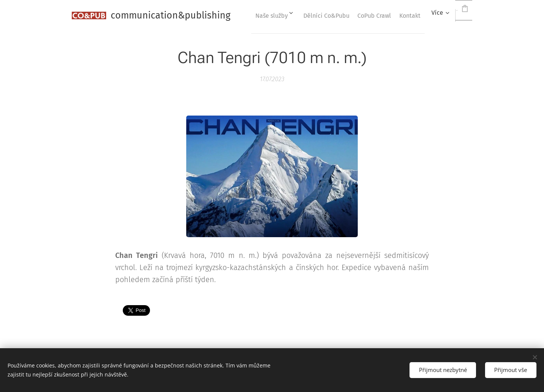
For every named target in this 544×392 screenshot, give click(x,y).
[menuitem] (320, 15)
